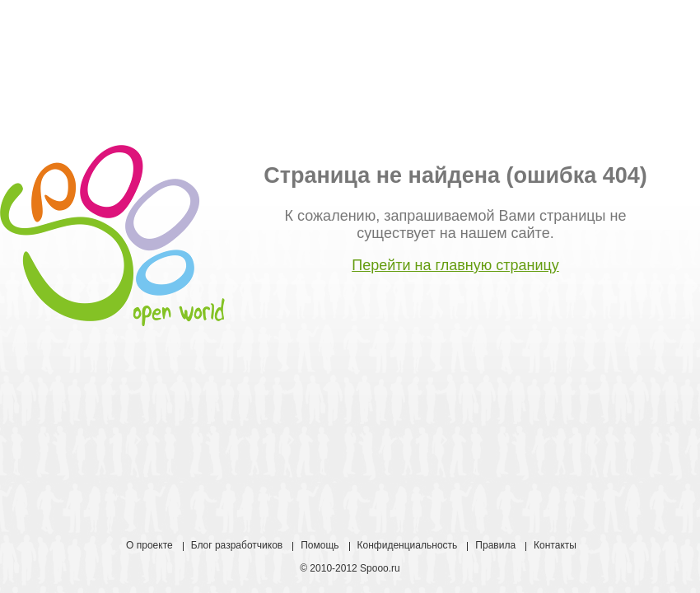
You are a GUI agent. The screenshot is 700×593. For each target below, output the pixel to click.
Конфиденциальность (408, 545)
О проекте (149, 545)
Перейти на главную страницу (455, 265)
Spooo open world (112, 236)
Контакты (555, 545)
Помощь (320, 545)
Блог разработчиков (237, 545)
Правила (495, 545)
